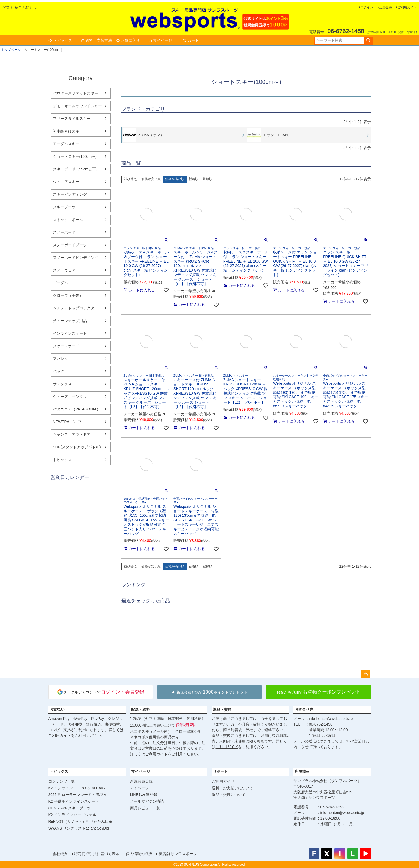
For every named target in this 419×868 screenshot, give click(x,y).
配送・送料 (141, 709)
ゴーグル (60, 283)
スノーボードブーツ (70, 245)
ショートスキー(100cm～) (75, 156)
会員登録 (385, 7)
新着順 (194, 179)
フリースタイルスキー (72, 119)
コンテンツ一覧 (62, 781)
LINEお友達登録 (144, 795)
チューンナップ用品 (70, 321)
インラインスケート (70, 333)
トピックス (60, 40)
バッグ (59, 371)
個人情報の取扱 (139, 854)
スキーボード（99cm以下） (76, 169)
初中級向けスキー (68, 131)
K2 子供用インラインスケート (74, 801)
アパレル (60, 359)
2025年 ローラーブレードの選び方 (78, 795)
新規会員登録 (141, 781)
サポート (220, 771)
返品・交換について (229, 795)
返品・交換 (222, 709)
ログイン (367, 7)
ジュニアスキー (66, 182)
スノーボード (64, 232)
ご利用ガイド (407, 7)
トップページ (11, 50)
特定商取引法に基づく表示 (97, 854)
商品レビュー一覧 (145, 808)
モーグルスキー (66, 144)
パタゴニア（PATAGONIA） (77, 409)
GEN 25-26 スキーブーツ (70, 808)
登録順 (207, 179)
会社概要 (60, 854)
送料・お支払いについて (232, 788)
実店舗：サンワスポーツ (314, 798)
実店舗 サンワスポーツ (178, 854)
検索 (369, 41)
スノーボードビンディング (76, 258)
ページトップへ (366, 674)
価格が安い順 (151, 179)
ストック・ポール (68, 220)
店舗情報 (302, 771)
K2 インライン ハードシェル (72, 815)
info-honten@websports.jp (331, 719)
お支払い (57, 709)
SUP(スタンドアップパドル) (77, 447)
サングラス (62, 384)
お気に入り (128, 40)
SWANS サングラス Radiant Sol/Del (79, 828)
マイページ (160, 40)
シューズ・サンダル (70, 397)
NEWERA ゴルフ (67, 422)
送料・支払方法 (96, 40)
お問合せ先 (304, 709)
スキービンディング (70, 194)
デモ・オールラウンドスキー (77, 106)
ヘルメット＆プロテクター (76, 308)
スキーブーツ (64, 207)
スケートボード (66, 346)
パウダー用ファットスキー (76, 93)
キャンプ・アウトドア (72, 434)
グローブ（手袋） (68, 295)
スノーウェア (64, 270)
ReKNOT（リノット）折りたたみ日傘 (80, 821)
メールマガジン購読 (147, 801)
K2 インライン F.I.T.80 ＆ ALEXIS (77, 788)
